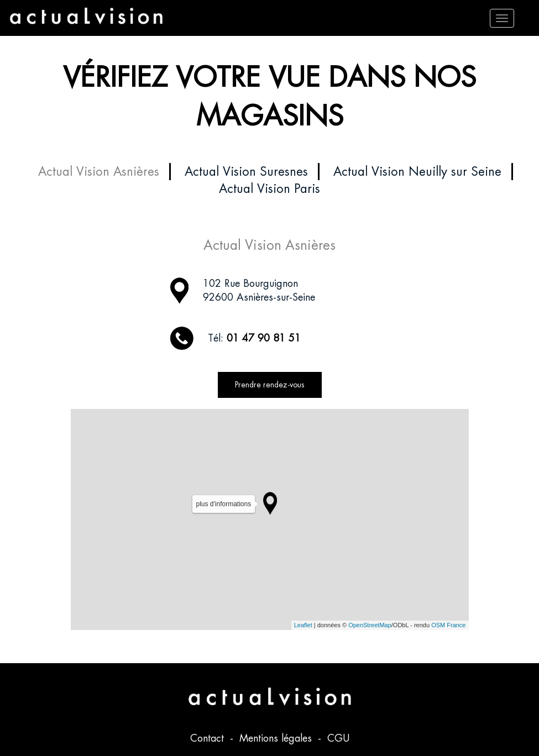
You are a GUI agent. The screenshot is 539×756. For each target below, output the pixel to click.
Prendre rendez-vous (270, 385)
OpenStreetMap (370, 625)
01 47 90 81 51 (264, 338)
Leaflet (303, 625)
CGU (338, 738)
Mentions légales (277, 738)
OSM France (448, 625)
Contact (209, 738)
